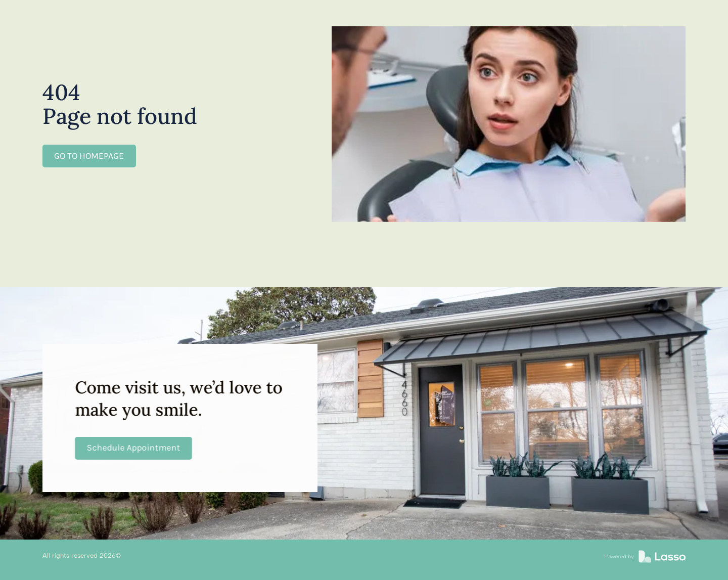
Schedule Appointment (133, 448)
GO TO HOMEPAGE (89, 156)
